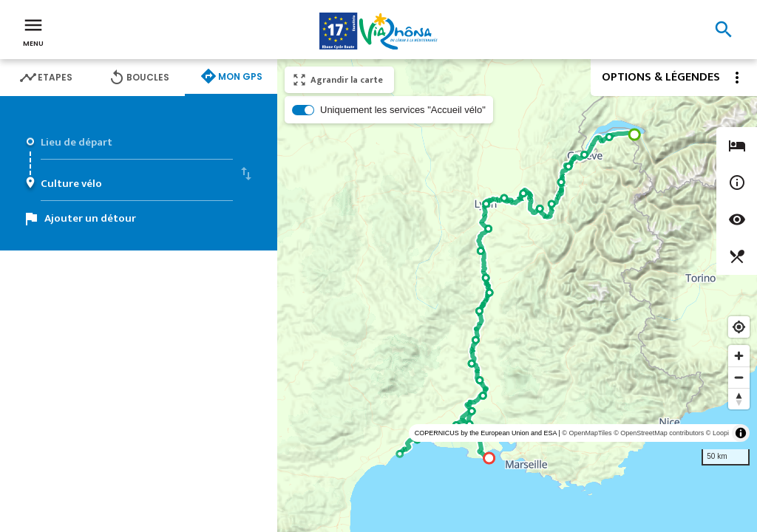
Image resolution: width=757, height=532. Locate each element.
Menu (33, 31)
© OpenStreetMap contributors (659, 433)
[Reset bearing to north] (739, 399)
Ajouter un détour (90, 218)
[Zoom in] (739, 356)
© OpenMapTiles (587, 433)
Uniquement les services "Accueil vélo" (403, 110)
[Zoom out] (739, 377)
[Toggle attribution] (741, 433)
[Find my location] (739, 327)
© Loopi (717, 433)
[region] (517, 296)
